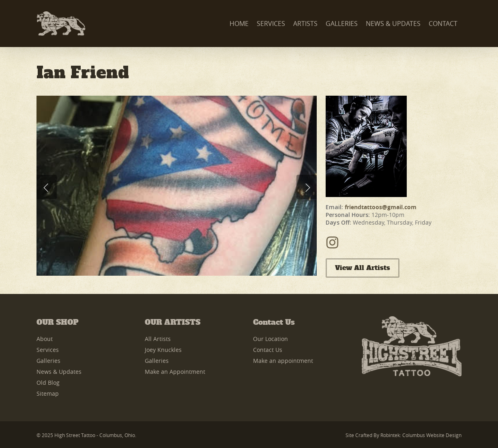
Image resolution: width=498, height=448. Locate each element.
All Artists (158, 339)
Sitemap (48, 393)
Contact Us (268, 350)
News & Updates (59, 372)
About (45, 339)
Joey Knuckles (163, 350)
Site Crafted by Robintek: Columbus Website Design (404, 435)
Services (48, 350)
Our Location (270, 339)
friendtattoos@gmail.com (381, 207)
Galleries (48, 361)
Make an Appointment (175, 372)
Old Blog (48, 383)
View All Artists (363, 268)
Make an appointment (283, 361)
